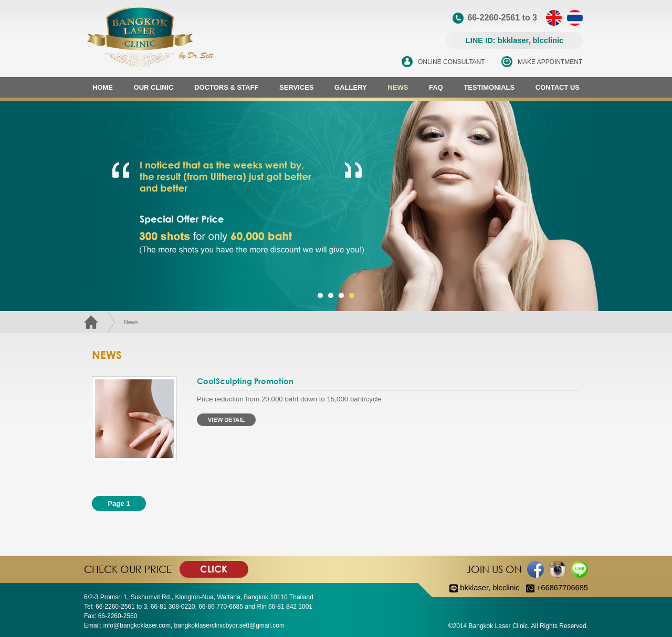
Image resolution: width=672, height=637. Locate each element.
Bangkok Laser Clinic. (499, 626)
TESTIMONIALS (489, 87)
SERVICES (297, 87)
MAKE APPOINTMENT (550, 62)
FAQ (436, 87)
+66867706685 (557, 588)
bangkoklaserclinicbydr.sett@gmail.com (229, 625)
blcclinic (506, 588)
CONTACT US (558, 87)
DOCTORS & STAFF (226, 87)
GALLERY (351, 87)
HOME (103, 87)
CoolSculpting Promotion (245, 381)
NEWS (398, 87)
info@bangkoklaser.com (137, 625)
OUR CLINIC (154, 87)
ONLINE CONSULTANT (451, 62)
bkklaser (474, 588)
